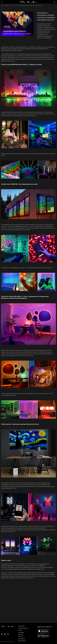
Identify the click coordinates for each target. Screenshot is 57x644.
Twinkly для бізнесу (23, 628)
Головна (3, 6)
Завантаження (22, 641)
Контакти (21, 637)
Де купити (21, 634)
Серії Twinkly (21, 626)
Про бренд (21, 632)
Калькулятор (21, 639)
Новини (7, 6)
